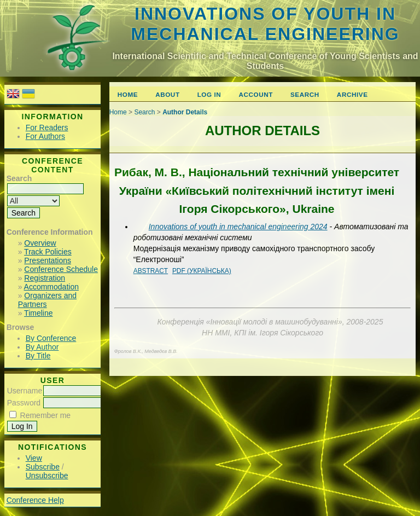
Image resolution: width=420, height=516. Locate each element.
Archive (352, 94)
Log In (209, 94)
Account (256, 94)
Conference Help (35, 500)
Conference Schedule (61, 269)
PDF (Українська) (202, 271)
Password (24, 403)
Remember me (46, 415)
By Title (38, 356)
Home (128, 94)
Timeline (38, 313)
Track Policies (48, 252)
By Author (42, 347)
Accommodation (51, 287)
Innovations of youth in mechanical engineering (265, 24)
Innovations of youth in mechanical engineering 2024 (238, 227)
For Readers (47, 127)
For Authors (45, 136)
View (34, 458)
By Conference (51, 338)
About (167, 94)
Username (25, 391)
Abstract (151, 271)
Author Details (185, 112)
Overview (40, 243)
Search (305, 94)
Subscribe (43, 467)
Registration (45, 278)
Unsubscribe (47, 476)
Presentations (48, 260)
